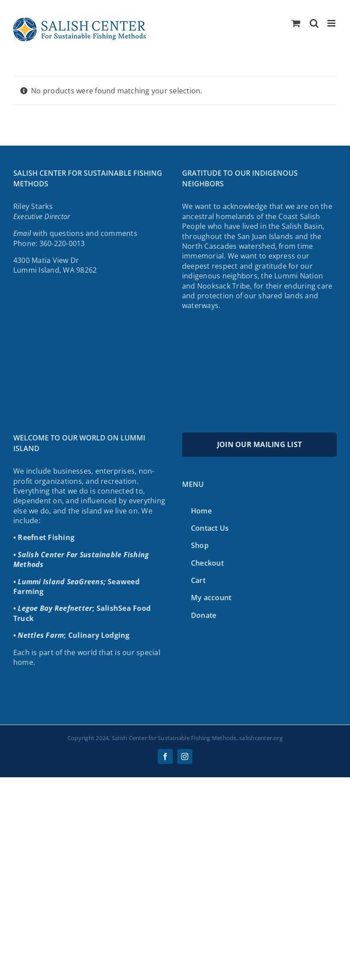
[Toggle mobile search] (314, 23)
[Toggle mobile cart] (296, 23)
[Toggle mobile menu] (332, 23)
